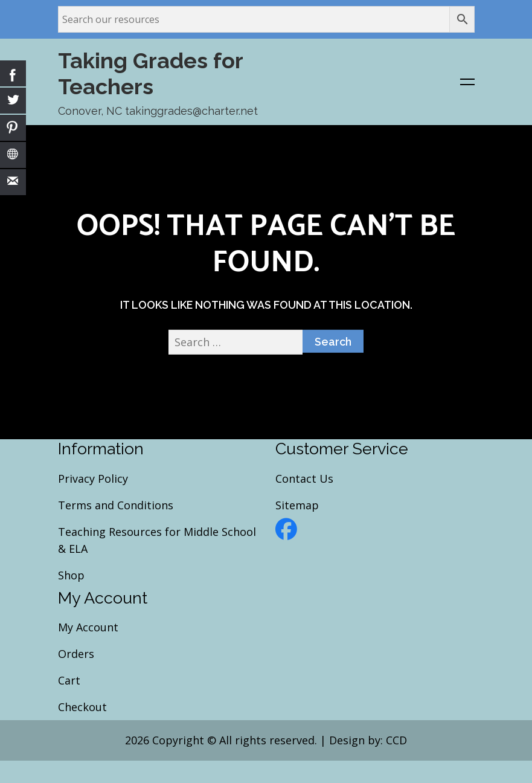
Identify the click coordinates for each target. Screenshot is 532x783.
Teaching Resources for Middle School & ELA (157, 540)
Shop (71, 575)
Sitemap (297, 505)
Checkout (82, 707)
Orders (76, 654)
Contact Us (304, 478)
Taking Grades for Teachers (150, 73)
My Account (88, 628)
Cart (69, 681)
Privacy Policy (93, 478)
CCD (396, 741)
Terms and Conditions (116, 505)
